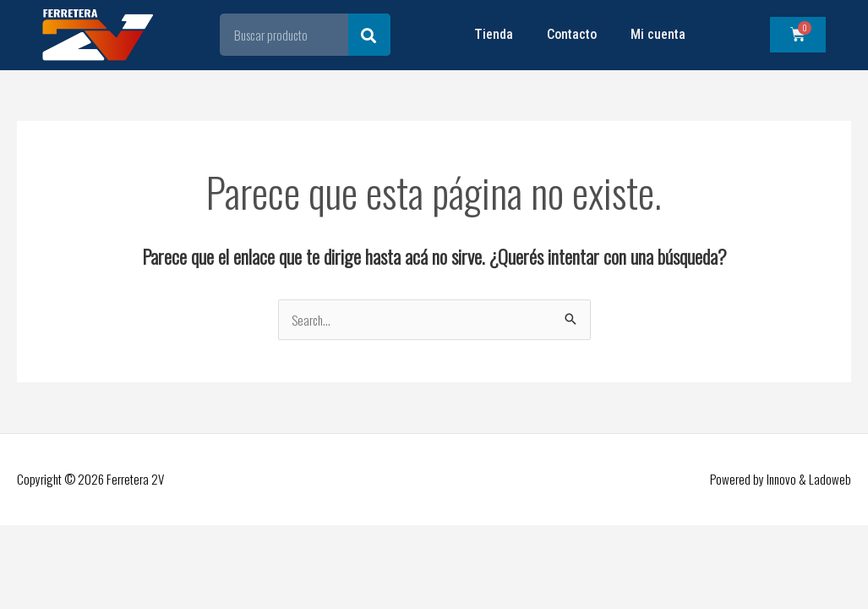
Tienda (494, 34)
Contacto (572, 34)
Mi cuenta (658, 34)
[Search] (369, 35)
